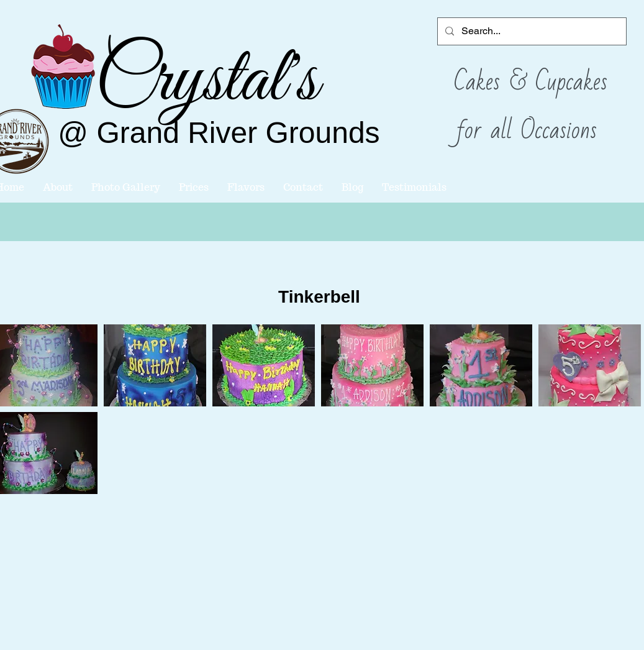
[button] (155, 365)
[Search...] (531, 31)
